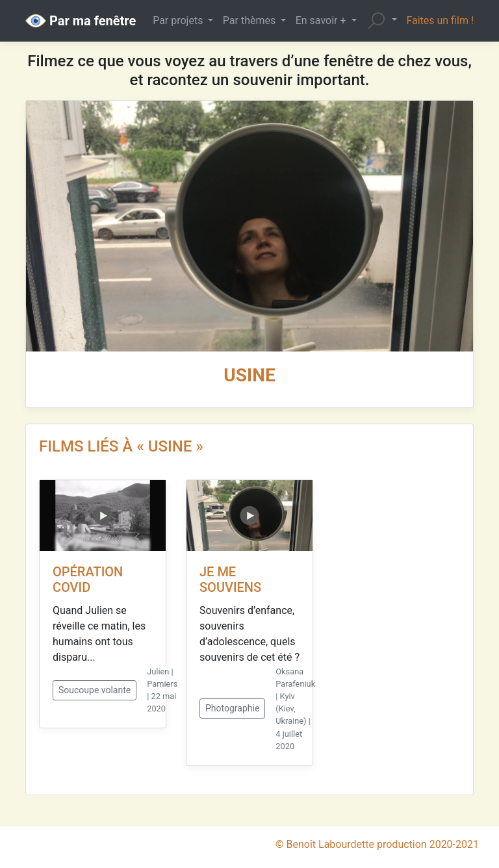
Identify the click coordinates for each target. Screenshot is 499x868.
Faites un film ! (440, 20)
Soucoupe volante (95, 690)
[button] (381, 21)
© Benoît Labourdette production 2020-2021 (377, 844)
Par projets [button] (179, 20)
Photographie (232, 708)
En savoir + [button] (322, 20)
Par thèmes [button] (250, 20)
